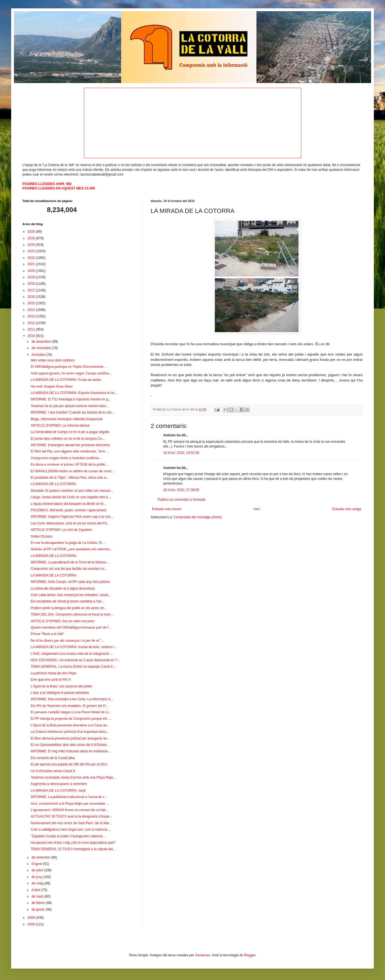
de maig (38, 883)
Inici (257, 509)
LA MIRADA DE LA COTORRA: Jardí (58, 791)
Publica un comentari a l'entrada (181, 500)
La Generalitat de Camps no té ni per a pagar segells (70, 432)
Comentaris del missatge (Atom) (197, 517)
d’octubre (39, 355)
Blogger (250, 955)
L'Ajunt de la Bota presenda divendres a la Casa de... (70, 725)
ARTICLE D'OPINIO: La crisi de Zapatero (61, 530)
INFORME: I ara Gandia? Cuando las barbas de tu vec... (73, 412)
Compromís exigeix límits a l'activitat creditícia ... (67, 458)
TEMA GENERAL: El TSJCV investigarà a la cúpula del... (73, 849)
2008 (32, 924)
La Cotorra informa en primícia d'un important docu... (70, 732)
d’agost (37, 864)
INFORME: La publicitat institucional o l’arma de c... (69, 797)
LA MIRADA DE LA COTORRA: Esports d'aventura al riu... (74, 393)
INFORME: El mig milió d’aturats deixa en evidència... (70, 751)
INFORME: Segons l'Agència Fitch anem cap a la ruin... (72, 517)
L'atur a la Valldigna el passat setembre (60, 693)
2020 (32, 271)
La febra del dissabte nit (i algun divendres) (63, 589)
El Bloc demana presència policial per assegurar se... (70, 738)
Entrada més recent (167, 509)
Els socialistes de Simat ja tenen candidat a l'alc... (68, 601)
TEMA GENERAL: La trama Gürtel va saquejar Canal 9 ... (74, 667)
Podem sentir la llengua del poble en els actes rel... (69, 608)
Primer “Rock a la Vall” (47, 634)
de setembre (41, 857)
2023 (32, 251)
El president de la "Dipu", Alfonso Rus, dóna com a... (70, 478)
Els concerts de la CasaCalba (53, 758)
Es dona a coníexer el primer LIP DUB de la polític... (69, 465)
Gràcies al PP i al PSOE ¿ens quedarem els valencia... (71, 549)
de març (38, 896)
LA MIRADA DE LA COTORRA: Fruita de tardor (66, 380)
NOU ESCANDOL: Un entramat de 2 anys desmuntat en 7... (75, 660)
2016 (32, 297)
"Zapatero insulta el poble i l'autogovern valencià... (68, 836)
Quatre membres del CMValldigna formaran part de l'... (71, 628)
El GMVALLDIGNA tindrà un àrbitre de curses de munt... (72, 471)
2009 (32, 918)
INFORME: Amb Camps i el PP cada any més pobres (70, 582)
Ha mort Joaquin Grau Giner (52, 386)
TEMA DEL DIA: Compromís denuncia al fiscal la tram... (72, 614)
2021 (32, 264)
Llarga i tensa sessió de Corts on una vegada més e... (71, 497)
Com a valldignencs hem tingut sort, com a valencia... (70, 830)
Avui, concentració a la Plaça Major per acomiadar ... (70, 804)
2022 (32, 258)
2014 (32, 310)
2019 (32, 277)
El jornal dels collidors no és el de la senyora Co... (68, 439)
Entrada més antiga (347, 509)
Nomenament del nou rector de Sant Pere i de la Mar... (71, 823)
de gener (39, 910)
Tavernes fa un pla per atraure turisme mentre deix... (70, 406)
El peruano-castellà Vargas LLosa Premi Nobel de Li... (71, 712)
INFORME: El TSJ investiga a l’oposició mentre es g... (71, 399)
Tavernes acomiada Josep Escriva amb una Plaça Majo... (73, 777)
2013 (32, 316)
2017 (32, 290)
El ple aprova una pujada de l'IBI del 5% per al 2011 (69, 764)
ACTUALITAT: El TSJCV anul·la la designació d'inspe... (71, 816)
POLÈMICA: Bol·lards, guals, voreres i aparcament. (69, 510)
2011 (32, 329)
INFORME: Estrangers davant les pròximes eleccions (70, 445)
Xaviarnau (203, 955)
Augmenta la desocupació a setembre (59, 784)
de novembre (42, 348)
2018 (32, 284)
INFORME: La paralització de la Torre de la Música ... (70, 562)
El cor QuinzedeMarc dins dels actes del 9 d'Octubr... (70, 745)
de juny (37, 877)
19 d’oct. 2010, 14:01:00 (181, 453)
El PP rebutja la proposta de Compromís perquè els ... (71, 719)
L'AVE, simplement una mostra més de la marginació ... (72, 654)
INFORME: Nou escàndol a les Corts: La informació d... (72, 699)
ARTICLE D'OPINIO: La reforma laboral (60, 425)
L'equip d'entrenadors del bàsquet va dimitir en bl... (68, 504)
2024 (32, 245)
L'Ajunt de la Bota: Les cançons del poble (61, 686)
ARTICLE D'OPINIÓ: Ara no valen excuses (62, 621)
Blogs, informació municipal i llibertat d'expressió (67, 419)
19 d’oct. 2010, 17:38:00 (181, 490)
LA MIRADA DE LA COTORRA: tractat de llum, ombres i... (74, 647)
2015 (32, 303)
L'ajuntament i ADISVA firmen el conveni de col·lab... (69, 810)
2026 (32, 232)
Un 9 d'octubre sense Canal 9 (53, 771)
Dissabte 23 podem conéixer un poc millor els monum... (72, 491)
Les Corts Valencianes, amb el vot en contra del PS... (70, 523)
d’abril (36, 890)
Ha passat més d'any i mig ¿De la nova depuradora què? (73, 843)
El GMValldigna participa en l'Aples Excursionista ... (69, 367)
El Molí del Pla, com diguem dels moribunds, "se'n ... (70, 451)
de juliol (38, 870)
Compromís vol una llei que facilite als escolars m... (69, 569)
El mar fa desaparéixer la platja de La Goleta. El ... (68, 543)
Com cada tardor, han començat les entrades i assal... (71, 595)
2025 (32, 238)
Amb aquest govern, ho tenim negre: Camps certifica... (71, 373)
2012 (32, 323)
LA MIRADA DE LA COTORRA (54, 484)
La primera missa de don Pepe (53, 673)
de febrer (39, 903)
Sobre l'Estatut (42, 536)
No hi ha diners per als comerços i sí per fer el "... (67, 641)
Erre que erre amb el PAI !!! (51, 680)
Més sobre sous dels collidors (53, 360)
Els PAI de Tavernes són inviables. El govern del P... (69, 706)
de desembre (42, 342)
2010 (32, 336)
